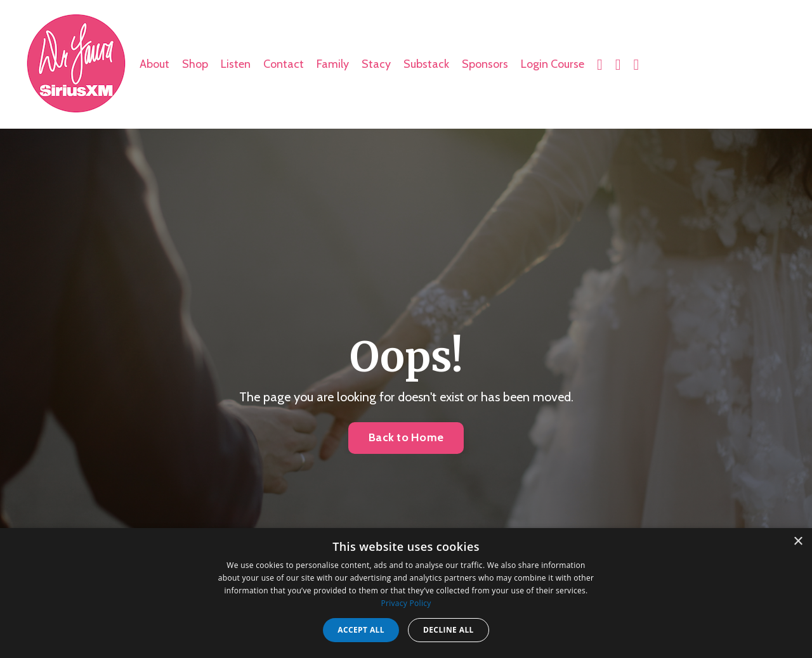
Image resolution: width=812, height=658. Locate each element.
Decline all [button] (449, 630)
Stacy (376, 64)
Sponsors (485, 64)
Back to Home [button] (406, 437)
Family (333, 64)
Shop (195, 64)
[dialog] (406, 593)
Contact (284, 64)
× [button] (798, 542)
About (154, 64)
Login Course (553, 64)
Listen (236, 64)
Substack (426, 64)
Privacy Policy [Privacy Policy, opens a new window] (406, 603)
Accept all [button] (361, 630)
